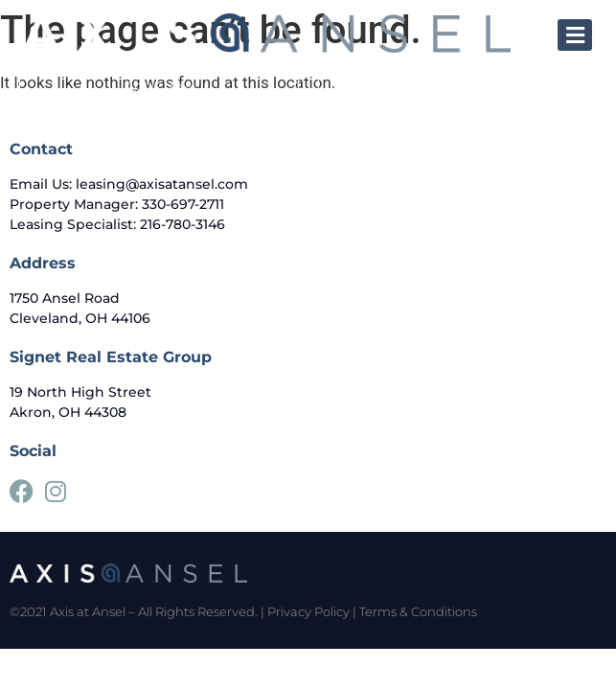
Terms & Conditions (418, 611)
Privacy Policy (308, 611)
